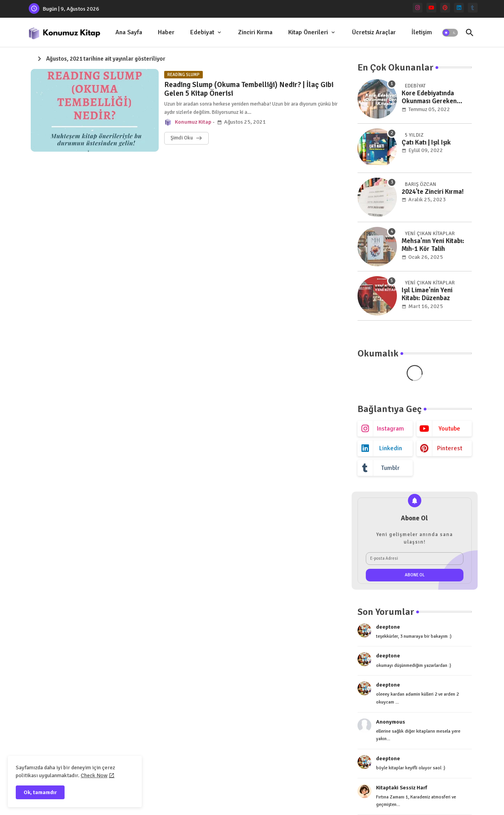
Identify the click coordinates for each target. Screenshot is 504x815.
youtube (449, 429)
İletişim (422, 32)
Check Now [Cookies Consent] (94, 775)
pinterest (450, 448)
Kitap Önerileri (308, 32)
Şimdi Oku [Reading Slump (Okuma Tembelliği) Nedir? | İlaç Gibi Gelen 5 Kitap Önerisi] (182, 138)
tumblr (390, 468)
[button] (450, 33)
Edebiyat (202, 32)
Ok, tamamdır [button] (40, 792)
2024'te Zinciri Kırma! (433, 192)
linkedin (391, 448)
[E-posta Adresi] (415, 559)
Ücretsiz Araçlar (374, 32)
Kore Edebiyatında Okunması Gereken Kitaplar (429, 97)
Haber (166, 32)
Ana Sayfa (129, 32)
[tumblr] (473, 8)
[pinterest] (445, 8)
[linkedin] (459, 8)
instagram (390, 429)
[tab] (129, 32)
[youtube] (431, 8)
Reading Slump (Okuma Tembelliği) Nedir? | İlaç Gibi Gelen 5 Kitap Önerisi (249, 89)
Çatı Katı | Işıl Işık (426, 143)
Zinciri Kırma (255, 32)
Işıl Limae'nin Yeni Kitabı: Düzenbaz (427, 294)
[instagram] (418, 8)
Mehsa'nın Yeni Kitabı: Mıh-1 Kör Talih (433, 245)
